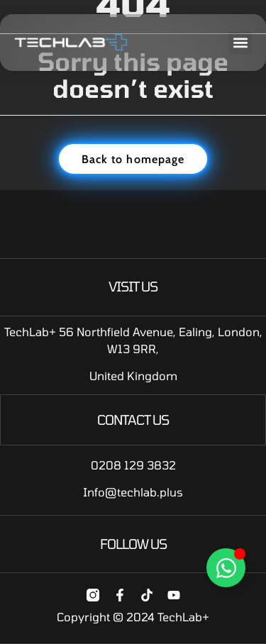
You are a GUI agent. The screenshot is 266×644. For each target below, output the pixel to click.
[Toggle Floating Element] (226, 568)
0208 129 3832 (133, 465)
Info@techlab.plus (133, 492)
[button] (240, 43)
